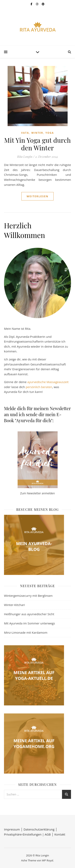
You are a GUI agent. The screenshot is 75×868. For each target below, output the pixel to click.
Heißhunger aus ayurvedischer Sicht (29, 614)
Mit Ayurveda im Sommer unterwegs (29, 623)
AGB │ (49, 834)
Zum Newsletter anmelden (37, 493)
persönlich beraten (39, 387)
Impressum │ (14, 829)
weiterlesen (37, 196)
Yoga (50, 133)
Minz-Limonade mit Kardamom (26, 632)
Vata (25, 133)
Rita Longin (25, 157)
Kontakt (60, 834)
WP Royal (48, 860)
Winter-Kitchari (14, 605)
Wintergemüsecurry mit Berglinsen (28, 596)
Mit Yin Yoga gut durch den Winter (37, 144)
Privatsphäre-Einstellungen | (24, 834)
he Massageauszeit (55, 382)
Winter (37, 133)
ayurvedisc (35, 382)
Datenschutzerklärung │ (40, 829)
